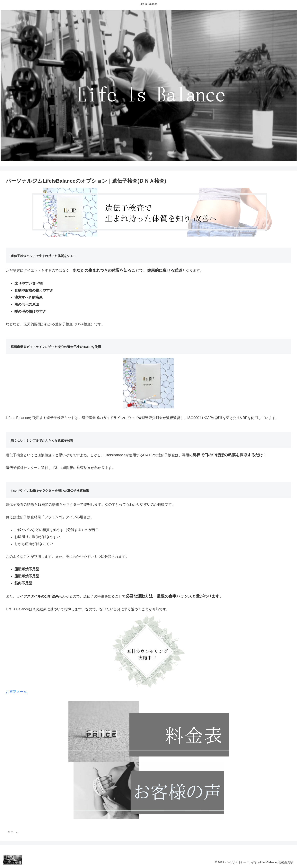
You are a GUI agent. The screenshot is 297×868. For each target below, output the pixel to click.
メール (22, 692)
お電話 (11, 692)
